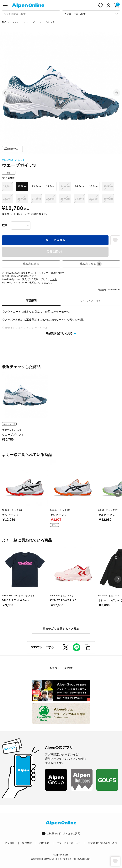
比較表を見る (91, 264)
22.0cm (8, 186)
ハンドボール (16, 22)
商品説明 (31, 301)
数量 (5, 225)
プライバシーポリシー (69, 843)
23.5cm (51, 186)
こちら (33, 276)
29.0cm (94, 199)
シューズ (31, 22)
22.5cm (22, 186)
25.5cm (108, 186)
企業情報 (10, 843)
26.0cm (8, 199)
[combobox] (31, 14)
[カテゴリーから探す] (91, 14)
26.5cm (22, 199)
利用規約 (44, 843)
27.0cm (36, 199)
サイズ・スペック (91, 301)
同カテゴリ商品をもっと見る (61, 629)
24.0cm (65, 186)
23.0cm (36, 186)
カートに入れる (55, 240)
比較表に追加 (31, 264)
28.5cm (79, 199)
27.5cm (51, 199)
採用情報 (27, 843)
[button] (5, 93)
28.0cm (65, 199)
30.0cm (108, 199)
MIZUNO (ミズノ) (13, 160)
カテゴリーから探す (61, 668)
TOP (4, 22)
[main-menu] (5, 5)
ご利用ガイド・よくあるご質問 (63, 833)
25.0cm (94, 186)
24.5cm (79, 186)
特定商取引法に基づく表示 (103, 843)
